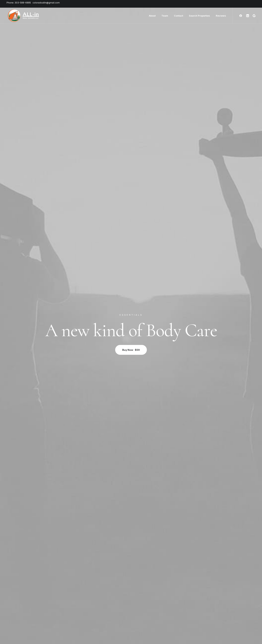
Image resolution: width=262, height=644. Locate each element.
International (70, 625)
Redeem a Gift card (37, 625)
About (152, 16)
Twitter (102, 620)
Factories (68, 616)
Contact (178, 16)
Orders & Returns (36, 620)
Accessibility (69, 629)
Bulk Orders (105, 629)
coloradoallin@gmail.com (46, 3)
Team (165, 16)
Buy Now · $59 (131, 93)
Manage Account (36, 612)
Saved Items (33, 616)
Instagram (104, 616)
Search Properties (199, 16)
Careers (67, 620)
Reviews (221, 16)
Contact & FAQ (107, 612)
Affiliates (103, 625)
